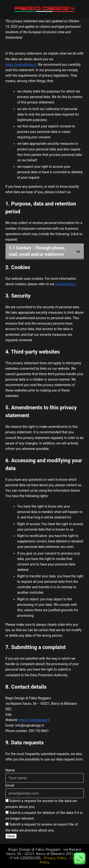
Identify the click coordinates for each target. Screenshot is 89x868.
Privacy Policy (55, 858)
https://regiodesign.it (21, 65)
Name (10, 770)
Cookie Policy (65, 284)
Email (10, 785)
